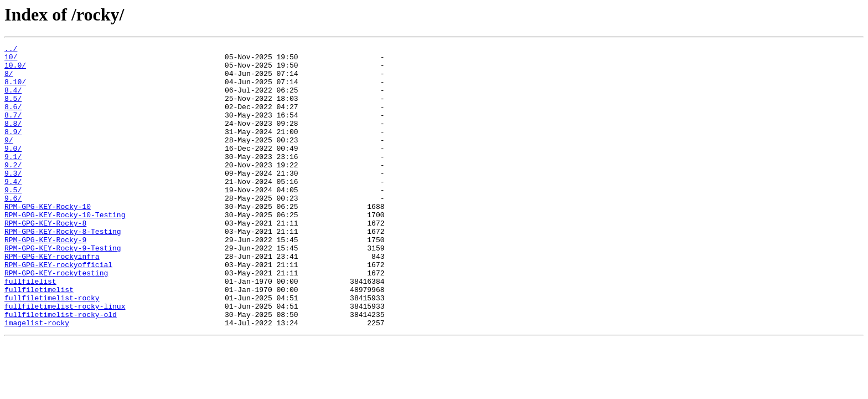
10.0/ (15, 70)
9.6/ (13, 229)
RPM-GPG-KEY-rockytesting (56, 319)
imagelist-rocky (37, 379)
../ (11, 50)
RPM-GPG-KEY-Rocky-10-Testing (65, 249)
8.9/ (13, 150)
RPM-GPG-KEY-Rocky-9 (45, 279)
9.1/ (13, 180)
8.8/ (13, 140)
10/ (11, 60)
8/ (9, 80)
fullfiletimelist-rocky (52, 349)
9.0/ (13, 170)
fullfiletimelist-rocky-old (61, 369)
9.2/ (13, 190)
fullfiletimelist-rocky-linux (65, 359)
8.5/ (13, 110)
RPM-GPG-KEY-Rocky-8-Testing (63, 269)
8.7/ (13, 130)
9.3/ (13, 199)
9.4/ (13, 209)
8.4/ (13, 100)
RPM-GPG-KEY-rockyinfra (52, 299)
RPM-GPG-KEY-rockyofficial (58, 309)
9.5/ (13, 219)
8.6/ (13, 120)
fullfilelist (30, 329)
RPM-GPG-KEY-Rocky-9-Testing (63, 289)
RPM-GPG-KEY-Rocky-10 (48, 239)
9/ (9, 160)
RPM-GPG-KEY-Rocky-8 (45, 259)
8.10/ (15, 90)
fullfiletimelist (39, 339)
